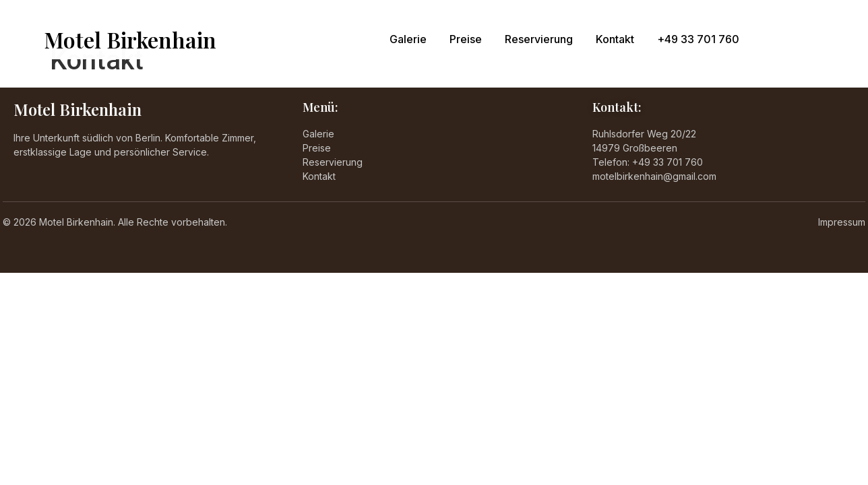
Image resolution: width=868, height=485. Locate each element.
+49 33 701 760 (698, 39)
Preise (466, 39)
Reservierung (539, 39)
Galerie (408, 39)
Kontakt (615, 39)
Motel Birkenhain (130, 39)
